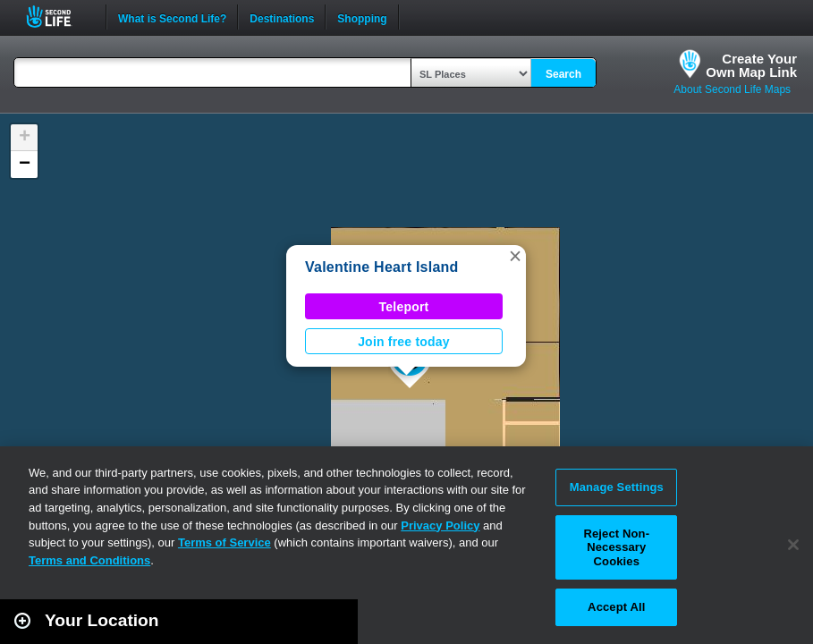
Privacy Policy (440, 525)
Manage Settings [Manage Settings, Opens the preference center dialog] (617, 487)
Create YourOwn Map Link (751, 65)
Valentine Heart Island (382, 267)
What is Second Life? (172, 17)
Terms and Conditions (89, 560)
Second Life (59, 17)
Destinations (282, 17)
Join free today (404, 342)
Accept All (616, 607)
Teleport (404, 307)
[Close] (793, 545)
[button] (515, 256)
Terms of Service (224, 542)
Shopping (362, 17)
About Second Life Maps (732, 89)
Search (563, 74)
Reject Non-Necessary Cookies (616, 547)
